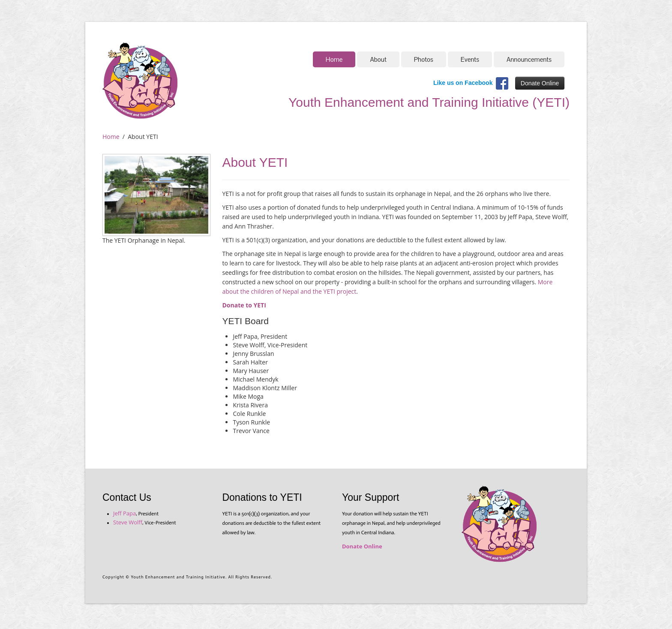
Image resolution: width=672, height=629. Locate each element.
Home (334, 59)
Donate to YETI (244, 305)
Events (470, 59)
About (378, 59)
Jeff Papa (124, 513)
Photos (424, 59)
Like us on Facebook (463, 83)
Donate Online (540, 83)
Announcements (529, 59)
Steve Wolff (128, 522)
